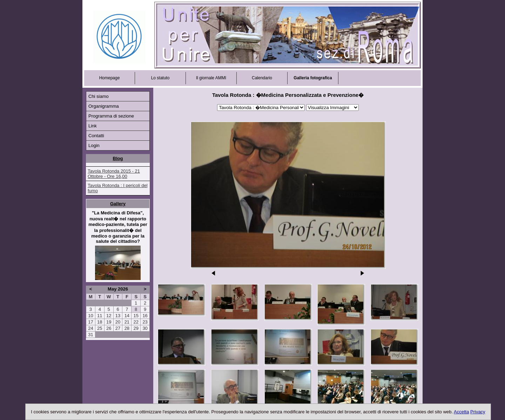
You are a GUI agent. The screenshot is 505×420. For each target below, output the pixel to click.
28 (127, 328)
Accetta (461, 412)
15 (136, 316)
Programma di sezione (111, 116)
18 (100, 322)
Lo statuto (160, 78)
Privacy (478, 412)
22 (136, 322)
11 (100, 316)
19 (109, 322)
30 (145, 328)
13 (118, 316)
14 (127, 316)
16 (145, 316)
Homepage (110, 78)
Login (94, 145)
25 (100, 328)
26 (109, 328)
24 (90, 328)
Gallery (118, 204)
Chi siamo (99, 96)
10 (90, 316)
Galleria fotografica (313, 78)
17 (90, 322)
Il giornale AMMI (211, 78)
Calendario (262, 78)
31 (90, 335)
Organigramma (104, 106)
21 (127, 322)
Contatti (96, 136)
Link (93, 126)
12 (109, 316)
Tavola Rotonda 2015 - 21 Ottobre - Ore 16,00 (114, 174)
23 (145, 322)
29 (136, 328)
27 (118, 328)
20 (118, 322)
